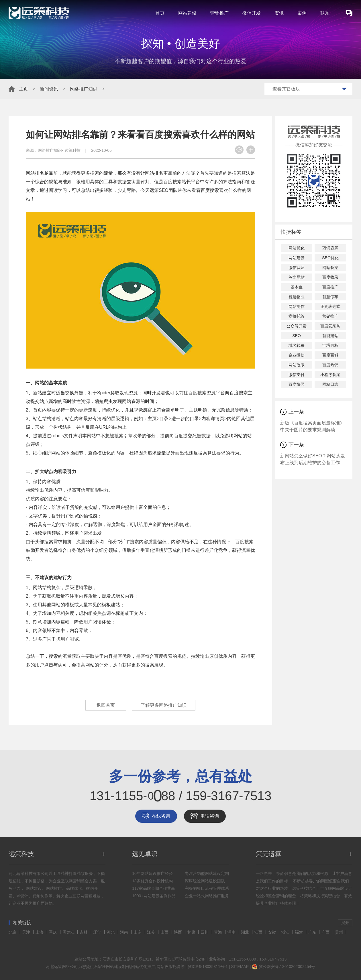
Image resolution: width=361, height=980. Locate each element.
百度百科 (330, 355)
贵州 (339, 932)
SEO (297, 336)
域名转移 (297, 345)
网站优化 (297, 248)
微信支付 (297, 375)
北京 (13, 932)
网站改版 (297, 365)
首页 (160, 13)
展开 (345, 923)
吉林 (84, 932)
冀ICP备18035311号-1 (208, 967)
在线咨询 (161, 816)
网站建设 (187, 13)
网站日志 (330, 384)
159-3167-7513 (273, 959)
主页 (23, 89)
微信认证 (297, 267)
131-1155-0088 (243, 959)
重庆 (54, 932)
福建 (299, 932)
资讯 (279, 13)
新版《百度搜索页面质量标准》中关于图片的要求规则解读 (312, 426)
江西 (259, 932)
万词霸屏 (330, 248)
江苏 (152, 932)
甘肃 (192, 932)
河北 (111, 932)
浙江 (286, 932)
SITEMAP (240, 967)
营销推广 (219, 13)
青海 (219, 932)
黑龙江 (69, 932)
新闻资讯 (49, 89)
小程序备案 (330, 375)
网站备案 (330, 267)
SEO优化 (330, 258)
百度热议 (330, 365)
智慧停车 (330, 297)
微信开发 (252, 13)
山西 (165, 932)
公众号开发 (297, 326)
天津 (27, 932)
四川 (205, 932)
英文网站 (297, 277)
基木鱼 (297, 287)
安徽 (272, 932)
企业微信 (297, 355)
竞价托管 (297, 316)
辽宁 (98, 932)
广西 (326, 932)
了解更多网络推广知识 (164, 705)
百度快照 (297, 384)
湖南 (232, 932)
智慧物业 (297, 297)
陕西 (178, 932)
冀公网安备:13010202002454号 (287, 967)
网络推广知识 (84, 89)
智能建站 (330, 336)
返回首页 (106, 705)
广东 (313, 932)
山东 (138, 932)
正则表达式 (330, 306)
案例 (302, 13)
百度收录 (330, 277)
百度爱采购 (330, 326)
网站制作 (297, 306)
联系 (325, 13)
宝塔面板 (330, 345)
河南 (125, 932)
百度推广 (330, 287)
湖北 (246, 932)
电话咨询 (210, 816)
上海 (40, 932)
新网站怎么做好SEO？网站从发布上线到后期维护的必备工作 (313, 459)
